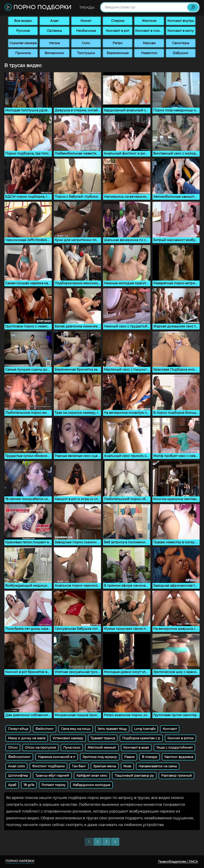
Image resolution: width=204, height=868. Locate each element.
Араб (12, 785)
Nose (127, 766)
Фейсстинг (45, 729)
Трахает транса (103, 738)
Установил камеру (68, 738)
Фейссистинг (19, 757)
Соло (86, 43)
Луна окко (72, 748)
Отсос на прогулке (40, 748)
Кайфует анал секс (92, 776)
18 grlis (29, 785)
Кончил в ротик (180, 738)
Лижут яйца (18, 729)
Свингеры (181, 43)
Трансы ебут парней (52, 776)
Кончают (170, 729)
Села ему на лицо (76, 729)
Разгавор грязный (177, 776)
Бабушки (181, 53)
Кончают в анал (136, 748)
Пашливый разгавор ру (134, 776)
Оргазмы (54, 31)
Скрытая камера (23, 43)
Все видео (23, 21)
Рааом (129, 757)
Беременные (118, 53)
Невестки (149, 53)
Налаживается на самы (158, 766)
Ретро (118, 43)
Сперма (118, 21)
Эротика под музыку (100, 757)
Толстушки (86, 53)
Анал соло (16, 766)
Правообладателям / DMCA (178, 862)
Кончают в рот (118, 31)
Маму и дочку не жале (27, 738)
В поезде (150, 757)
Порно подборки (38, 7)
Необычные (86, 31)
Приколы (23, 53)
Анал (54, 21)
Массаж (149, 43)
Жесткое (149, 21)
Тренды (87, 8)
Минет (86, 21)
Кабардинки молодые (92, 785)
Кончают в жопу (181, 31)
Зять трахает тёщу (112, 729)
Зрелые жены (105, 766)
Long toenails (145, 729)
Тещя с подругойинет (174, 748)
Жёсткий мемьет (102, 748)
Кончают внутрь (181, 21)
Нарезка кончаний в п (57, 757)
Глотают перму (53, 785)
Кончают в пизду (149, 31)
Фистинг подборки (48, 766)
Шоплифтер (18, 776)
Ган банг (79, 766)
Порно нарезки (20, 861)
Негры (54, 43)
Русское (23, 31)
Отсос (13, 748)
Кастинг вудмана (179, 757)
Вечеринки (54, 53)
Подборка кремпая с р (141, 738)
